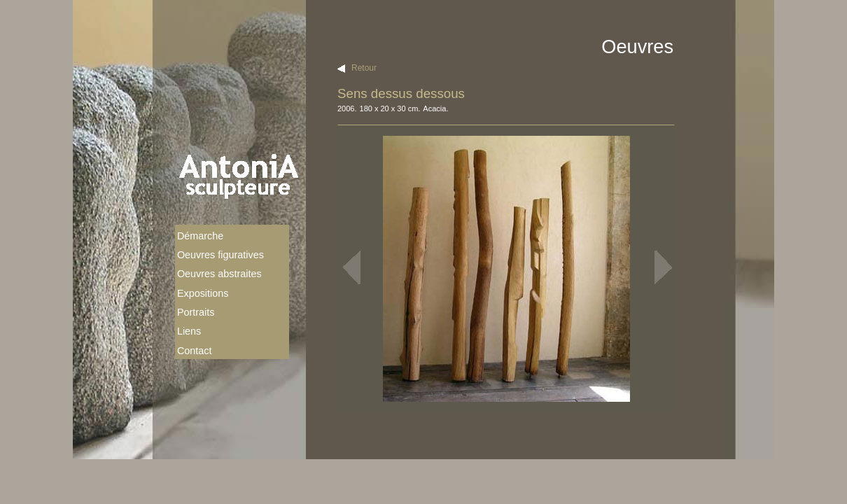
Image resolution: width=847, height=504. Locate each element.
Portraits (196, 312)
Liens (189, 331)
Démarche (200, 236)
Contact (195, 351)
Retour (364, 68)
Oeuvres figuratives (220, 255)
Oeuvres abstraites (219, 274)
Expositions (203, 293)
